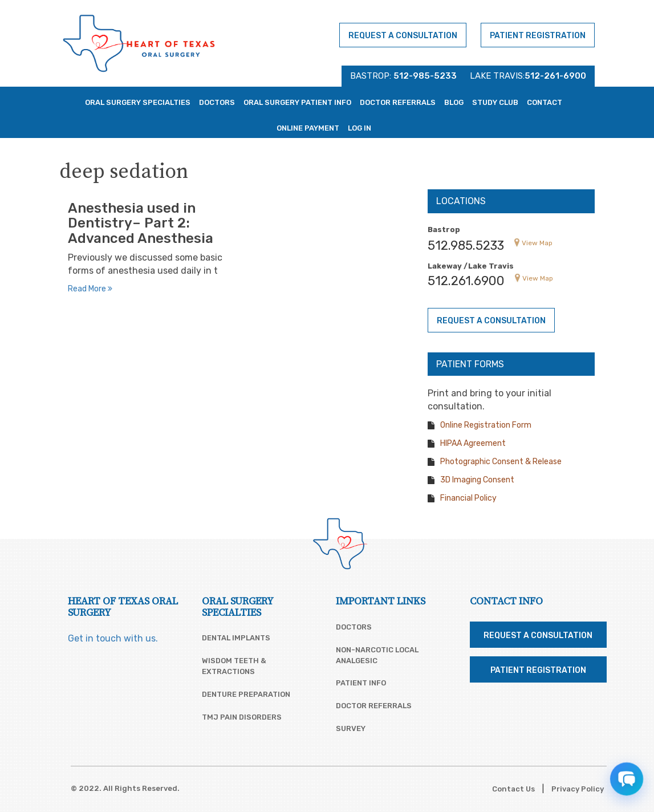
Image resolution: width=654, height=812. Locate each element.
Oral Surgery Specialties (138, 102)
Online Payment (308, 128)
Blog (454, 102)
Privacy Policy (578, 789)
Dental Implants (236, 638)
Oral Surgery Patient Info (297, 102)
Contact (545, 102)
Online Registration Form (486, 425)
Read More (90, 289)
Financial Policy (468, 498)
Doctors (217, 102)
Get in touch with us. (113, 638)
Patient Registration (538, 36)
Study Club (495, 102)
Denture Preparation (246, 694)
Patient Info (361, 683)
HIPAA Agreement (473, 443)
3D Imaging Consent (477, 480)
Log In (360, 128)
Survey (351, 728)
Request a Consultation (403, 36)
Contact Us (513, 789)
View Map (537, 243)
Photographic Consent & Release (501, 462)
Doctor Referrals (398, 102)
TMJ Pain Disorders (242, 717)
